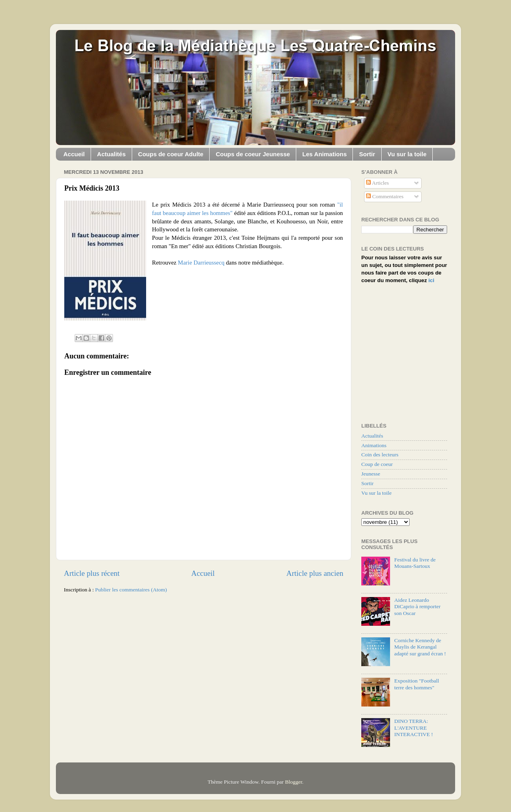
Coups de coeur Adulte (171, 154)
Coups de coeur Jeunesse (253, 154)
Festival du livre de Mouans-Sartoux (415, 563)
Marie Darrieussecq (201, 263)
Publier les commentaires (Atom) (131, 590)
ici (431, 280)
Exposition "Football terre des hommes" (416, 684)
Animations (374, 445)
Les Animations (324, 154)
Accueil (74, 154)
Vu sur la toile (407, 154)
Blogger (294, 782)
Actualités (111, 154)
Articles (377, 183)
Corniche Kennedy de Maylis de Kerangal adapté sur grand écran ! (420, 647)
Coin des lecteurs (380, 455)
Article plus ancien (315, 573)
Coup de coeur (377, 464)
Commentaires (385, 196)
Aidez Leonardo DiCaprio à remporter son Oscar (417, 606)
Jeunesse (371, 474)
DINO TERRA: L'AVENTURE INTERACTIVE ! (413, 727)
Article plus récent (92, 573)
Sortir (367, 154)
